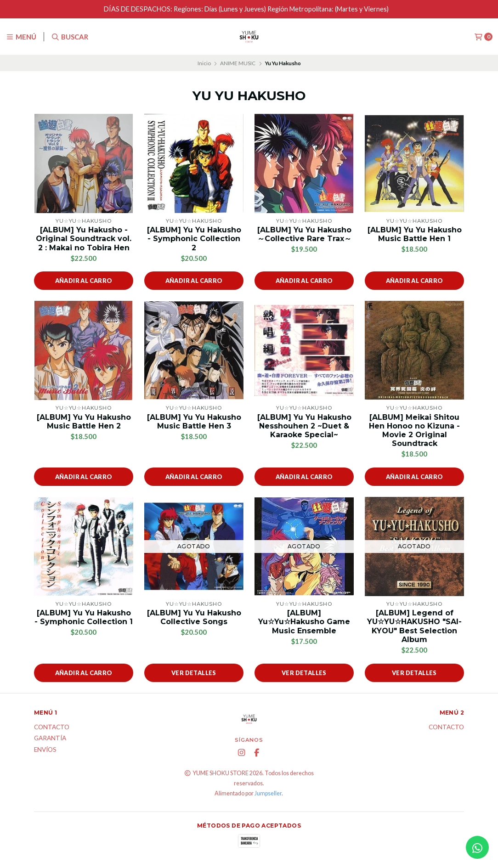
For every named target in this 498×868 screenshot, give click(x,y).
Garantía (50, 738)
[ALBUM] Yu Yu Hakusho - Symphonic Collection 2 (194, 239)
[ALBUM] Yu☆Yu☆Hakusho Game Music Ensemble (304, 622)
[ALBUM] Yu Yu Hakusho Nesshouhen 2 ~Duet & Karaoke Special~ (304, 426)
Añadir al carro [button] (84, 281)
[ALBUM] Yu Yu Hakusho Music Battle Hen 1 (415, 234)
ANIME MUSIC (238, 63)
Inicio (204, 63)
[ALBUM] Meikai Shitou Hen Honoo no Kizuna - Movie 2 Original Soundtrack (414, 431)
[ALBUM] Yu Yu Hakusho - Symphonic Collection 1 (84, 617)
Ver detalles (194, 673)
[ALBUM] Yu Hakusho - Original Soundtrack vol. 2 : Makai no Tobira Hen (84, 239)
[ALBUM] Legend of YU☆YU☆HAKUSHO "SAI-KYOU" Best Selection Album (414, 626)
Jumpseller (268, 793)
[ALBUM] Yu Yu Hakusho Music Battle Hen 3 (194, 422)
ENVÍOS (45, 750)
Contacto (52, 727)
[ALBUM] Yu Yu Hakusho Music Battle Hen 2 (84, 422)
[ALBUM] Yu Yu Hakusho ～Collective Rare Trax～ (304, 234)
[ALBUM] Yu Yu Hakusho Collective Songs (194, 617)
